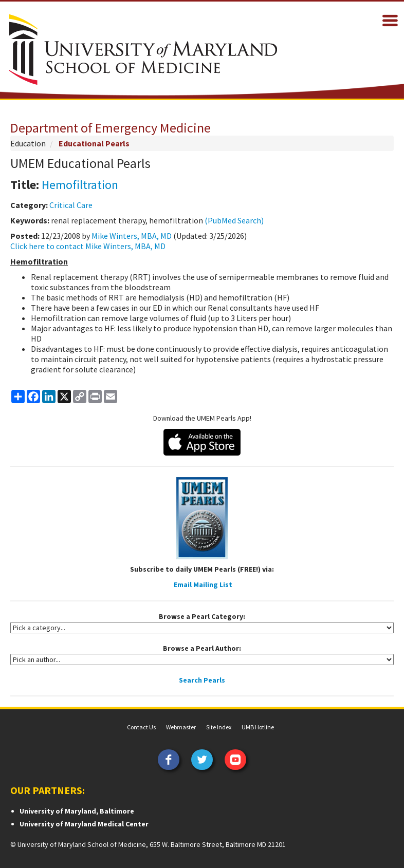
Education (28, 143)
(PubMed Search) (234, 220)
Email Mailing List (203, 584)
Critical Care (71, 205)
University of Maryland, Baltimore (77, 811)
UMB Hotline (258, 727)
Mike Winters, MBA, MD (132, 236)
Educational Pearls (94, 143)
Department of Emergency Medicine (111, 128)
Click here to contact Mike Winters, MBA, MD (88, 246)
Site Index (219, 727)
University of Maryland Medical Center (84, 824)
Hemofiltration (80, 185)
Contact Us (141, 727)
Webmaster (181, 727)
